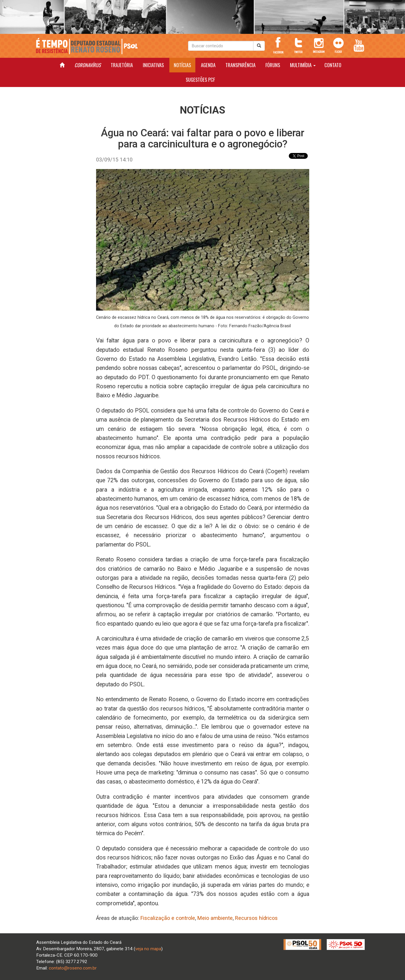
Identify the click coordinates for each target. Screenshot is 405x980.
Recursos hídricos (256, 918)
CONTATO (333, 65)
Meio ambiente (215, 918)
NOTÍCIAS (182, 65)
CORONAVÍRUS (88, 65)
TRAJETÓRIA (122, 65)
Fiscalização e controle (168, 918)
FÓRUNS (273, 65)
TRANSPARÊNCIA (240, 65)
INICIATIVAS (153, 65)
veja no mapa (148, 949)
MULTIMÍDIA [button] (303, 65)
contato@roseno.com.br (73, 968)
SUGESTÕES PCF (200, 80)
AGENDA (208, 65)
